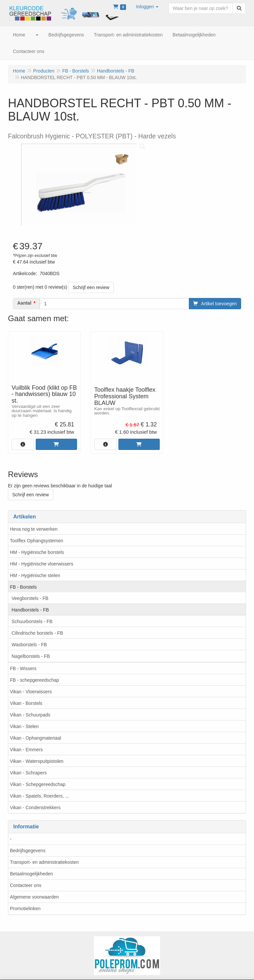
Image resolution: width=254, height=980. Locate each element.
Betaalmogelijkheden (31, 874)
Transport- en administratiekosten (44, 862)
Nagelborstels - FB (31, 656)
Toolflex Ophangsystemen (37, 541)
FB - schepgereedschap (35, 680)
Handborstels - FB (30, 610)
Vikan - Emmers (26, 750)
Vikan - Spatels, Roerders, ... (40, 796)
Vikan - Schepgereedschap (38, 784)
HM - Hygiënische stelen (35, 575)
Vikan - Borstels (26, 703)
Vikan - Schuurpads (30, 715)
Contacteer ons (26, 885)
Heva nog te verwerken (34, 529)
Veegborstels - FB (30, 598)
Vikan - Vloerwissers (31, 692)
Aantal (24, 303)
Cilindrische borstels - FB (37, 633)
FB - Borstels (23, 587)
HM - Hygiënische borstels (37, 552)
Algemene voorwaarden (34, 897)
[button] (147, 7)
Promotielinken (25, 908)
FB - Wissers (23, 668)
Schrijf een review (91, 287)
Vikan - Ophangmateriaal (36, 738)
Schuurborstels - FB (32, 621)
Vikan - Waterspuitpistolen (37, 761)
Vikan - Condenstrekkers (35, 808)
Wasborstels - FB (29, 645)
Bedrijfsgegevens (28, 851)
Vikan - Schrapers (28, 773)
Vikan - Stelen (24, 726)
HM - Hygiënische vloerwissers (42, 564)
